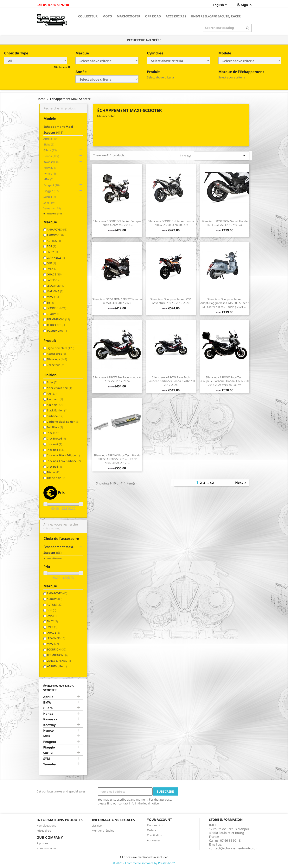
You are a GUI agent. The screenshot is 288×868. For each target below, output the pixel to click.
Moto (107, 16)
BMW (49, 144)
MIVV (53, 297)
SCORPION (56, 308)
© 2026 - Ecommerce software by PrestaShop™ (144, 863)
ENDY (52, 252)
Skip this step (61, 67)
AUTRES (54, 241)
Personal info (156, 825)
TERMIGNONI (58, 319)
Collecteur (88, 16)
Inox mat (54, 444)
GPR (51, 263)
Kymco (50, 173)
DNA (52, 616)
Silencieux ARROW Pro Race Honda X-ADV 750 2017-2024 (117, 379)
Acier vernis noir (59, 388)
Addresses (154, 840)
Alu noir (55, 405)
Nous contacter (46, 848)
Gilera (50, 150)
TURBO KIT (56, 325)
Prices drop (44, 831)
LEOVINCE (56, 286)
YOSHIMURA (57, 331)
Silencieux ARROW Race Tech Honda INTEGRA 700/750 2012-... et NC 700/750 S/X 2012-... (117, 459)
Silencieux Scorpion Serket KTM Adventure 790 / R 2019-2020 (171, 301)
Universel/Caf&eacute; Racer (216, 16)
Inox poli (54, 467)
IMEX (52, 269)
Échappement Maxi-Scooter (59, 130)
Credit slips (154, 835)
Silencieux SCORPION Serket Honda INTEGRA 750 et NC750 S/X (225, 223)
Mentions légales (103, 831)
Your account (159, 820)
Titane (54, 472)
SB (50, 302)
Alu (52, 394)
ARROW (55, 235)
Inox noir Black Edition (63, 455)
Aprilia (50, 139)
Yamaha (52, 208)
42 (212, 483)
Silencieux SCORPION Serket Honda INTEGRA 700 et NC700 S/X (171, 223)
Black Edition (57, 410)
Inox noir (56, 450)
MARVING (55, 291)
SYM (49, 203)
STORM (53, 314)
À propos (42, 843)
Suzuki (50, 197)
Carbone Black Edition (63, 422)
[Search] (227, 28)
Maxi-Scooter (129, 16)
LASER (53, 280)
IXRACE (54, 274)
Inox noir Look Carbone (64, 461)
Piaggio (51, 191)
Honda (51, 156)
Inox (53, 433)
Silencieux (57, 359)
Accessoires (176, 16)
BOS (51, 246)
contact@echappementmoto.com (234, 848)
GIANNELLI (56, 258)
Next (241, 483)
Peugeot (51, 185)
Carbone (55, 416)
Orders (152, 830)
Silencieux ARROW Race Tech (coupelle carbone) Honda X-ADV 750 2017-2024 (171, 381)
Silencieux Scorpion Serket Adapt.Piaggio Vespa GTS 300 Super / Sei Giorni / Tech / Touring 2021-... (224, 303)
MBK (48, 179)
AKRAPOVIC (57, 229)
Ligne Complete (60, 348)
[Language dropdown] (220, 5)
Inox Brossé (56, 438)
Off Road (153, 16)
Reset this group (54, 214)
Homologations (46, 825)
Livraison (98, 825)
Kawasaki (51, 162)
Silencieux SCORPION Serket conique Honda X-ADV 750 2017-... (117, 223)
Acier (52, 382)
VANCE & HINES (59, 661)
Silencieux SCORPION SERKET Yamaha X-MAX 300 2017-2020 (117, 301)
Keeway (50, 168)
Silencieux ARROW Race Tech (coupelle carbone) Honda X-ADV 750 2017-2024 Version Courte (225, 381)
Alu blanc (55, 399)
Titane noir (57, 478)
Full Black (55, 427)
